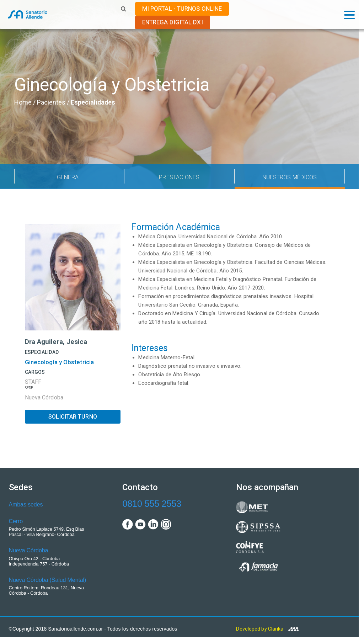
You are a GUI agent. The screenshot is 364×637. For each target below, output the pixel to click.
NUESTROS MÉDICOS (290, 177)
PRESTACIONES (179, 177)
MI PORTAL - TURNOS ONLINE (182, 9)
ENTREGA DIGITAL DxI (173, 22)
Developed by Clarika (267, 629)
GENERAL (69, 177)
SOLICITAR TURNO (73, 417)
